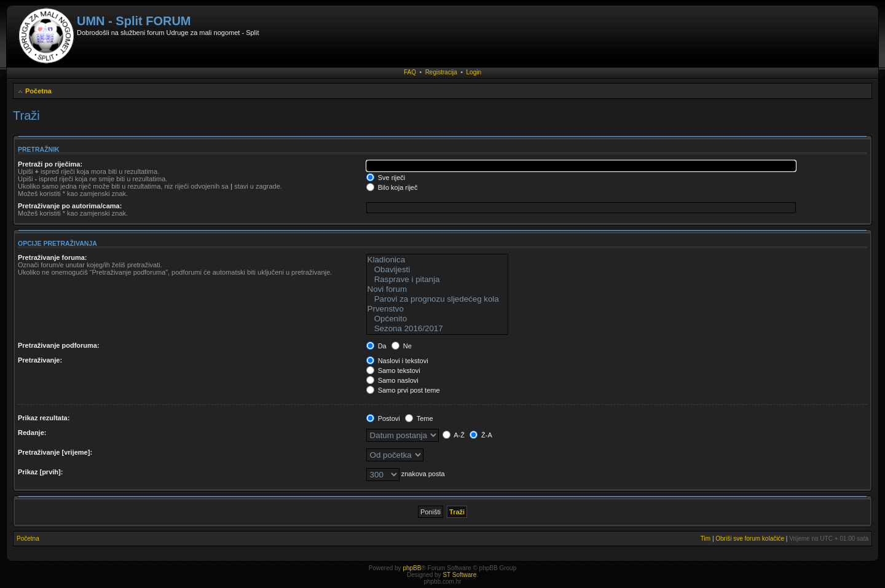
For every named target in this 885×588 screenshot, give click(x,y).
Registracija (441, 72)
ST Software (459, 575)
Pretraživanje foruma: (52, 257)
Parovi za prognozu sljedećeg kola (437, 299)
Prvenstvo (437, 309)
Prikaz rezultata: (44, 418)
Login (474, 72)
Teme (419, 418)
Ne (402, 346)
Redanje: (32, 433)
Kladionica (437, 260)
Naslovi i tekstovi (397, 361)
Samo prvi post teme (403, 390)
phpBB (412, 568)
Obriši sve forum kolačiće (750, 539)
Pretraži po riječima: (50, 164)
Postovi (383, 418)
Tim (706, 539)
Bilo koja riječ (392, 187)
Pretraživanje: (40, 360)
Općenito (437, 319)
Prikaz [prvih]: (40, 472)
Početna (38, 91)
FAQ (410, 72)
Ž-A (481, 435)
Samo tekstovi (393, 370)
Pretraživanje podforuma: (59, 345)
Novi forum (437, 289)
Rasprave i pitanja (437, 280)
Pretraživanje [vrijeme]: (55, 452)
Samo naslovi (392, 380)
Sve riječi (386, 178)
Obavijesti (437, 270)
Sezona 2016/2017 (437, 329)
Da (376, 346)
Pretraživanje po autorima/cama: (70, 206)
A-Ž (454, 435)
